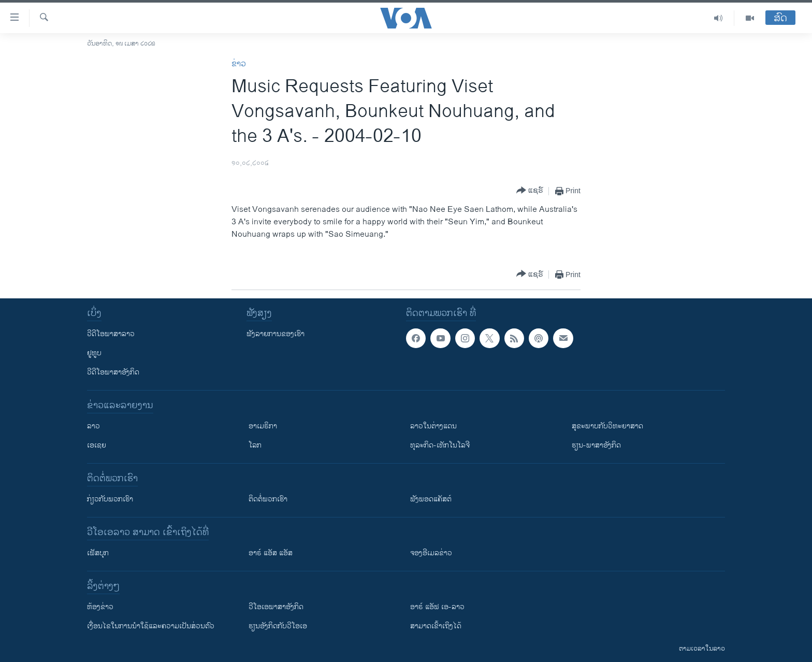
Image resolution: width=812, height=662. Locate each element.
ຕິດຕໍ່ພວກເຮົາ (268, 499)
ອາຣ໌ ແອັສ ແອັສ (271, 553)
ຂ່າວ (239, 64)
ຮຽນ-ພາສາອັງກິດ (596, 445)
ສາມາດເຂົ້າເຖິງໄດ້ (436, 626)
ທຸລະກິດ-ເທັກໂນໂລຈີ (440, 445)
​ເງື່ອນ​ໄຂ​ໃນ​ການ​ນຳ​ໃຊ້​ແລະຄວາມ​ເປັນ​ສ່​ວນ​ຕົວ (151, 626)
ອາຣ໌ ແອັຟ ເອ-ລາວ (437, 607)
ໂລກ (255, 445)
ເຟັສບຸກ (98, 553)
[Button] (530, 191)
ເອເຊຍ (97, 445)
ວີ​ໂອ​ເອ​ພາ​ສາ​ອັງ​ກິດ (276, 607)
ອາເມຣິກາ (263, 426)
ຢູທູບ (94, 353)
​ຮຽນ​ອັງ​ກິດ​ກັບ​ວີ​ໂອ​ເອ (278, 626)
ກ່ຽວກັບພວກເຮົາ (110, 499)
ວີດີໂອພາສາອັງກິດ (113, 372)
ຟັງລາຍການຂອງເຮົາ (275, 334)
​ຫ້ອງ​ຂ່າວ (100, 607)
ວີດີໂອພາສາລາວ (111, 334)
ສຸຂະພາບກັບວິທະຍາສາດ (607, 426)
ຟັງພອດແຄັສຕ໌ (431, 499)
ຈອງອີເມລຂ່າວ (431, 553)
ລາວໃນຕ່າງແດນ (433, 426)
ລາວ (93, 426)
